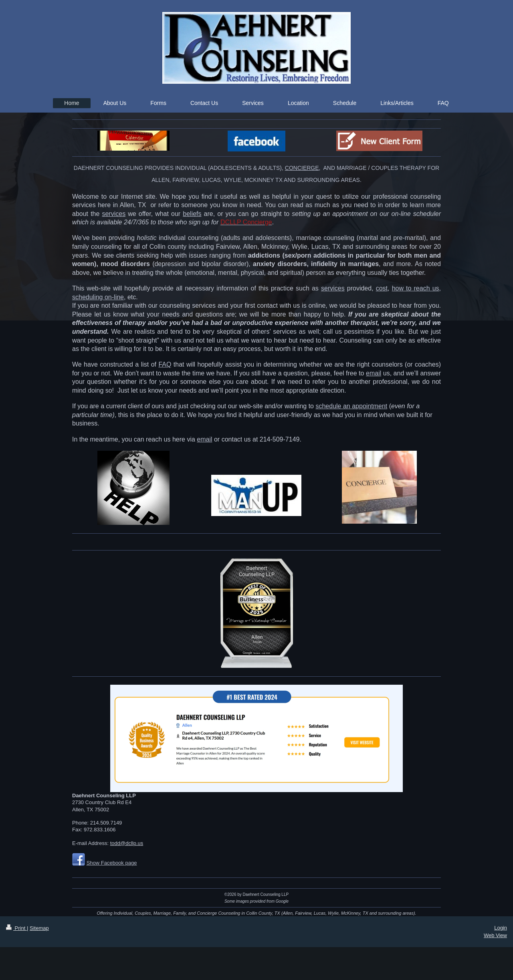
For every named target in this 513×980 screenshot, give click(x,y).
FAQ (165, 364)
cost (382, 288)
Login (501, 928)
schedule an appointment (351, 406)
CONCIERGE (302, 168)
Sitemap (39, 928)
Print (16, 928)
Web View (495, 935)
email (374, 373)
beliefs (192, 214)
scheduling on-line (98, 297)
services (114, 214)
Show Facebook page (112, 863)
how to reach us (416, 288)
